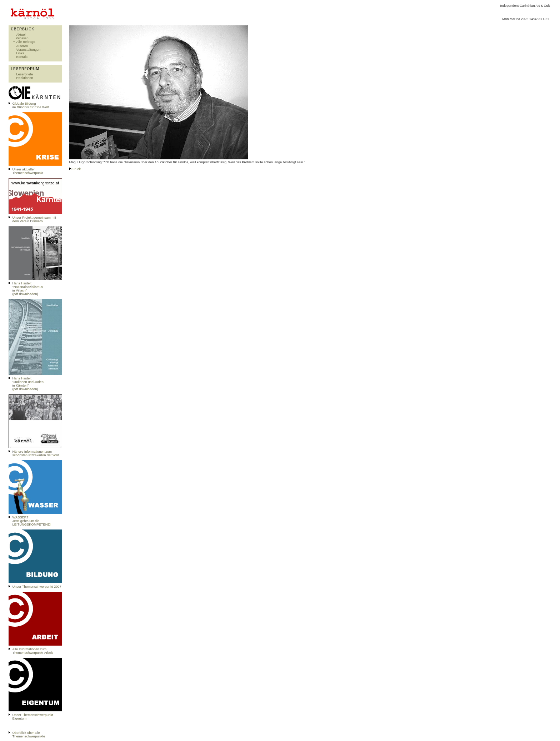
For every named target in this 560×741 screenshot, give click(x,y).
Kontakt (22, 57)
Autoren (22, 46)
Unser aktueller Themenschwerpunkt (28, 171)
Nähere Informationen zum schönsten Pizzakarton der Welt (36, 453)
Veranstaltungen (28, 50)
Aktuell (21, 35)
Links (20, 53)
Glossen (22, 38)
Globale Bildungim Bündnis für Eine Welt (31, 105)
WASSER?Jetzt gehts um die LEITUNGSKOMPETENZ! (32, 521)
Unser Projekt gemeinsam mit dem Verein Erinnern (34, 219)
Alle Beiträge (26, 42)
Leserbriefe (25, 74)
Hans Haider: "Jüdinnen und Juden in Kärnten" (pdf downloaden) (28, 384)
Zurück (76, 169)
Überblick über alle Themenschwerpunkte (29, 735)
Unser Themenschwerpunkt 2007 (37, 587)
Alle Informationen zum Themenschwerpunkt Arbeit (33, 651)
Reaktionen (25, 78)
